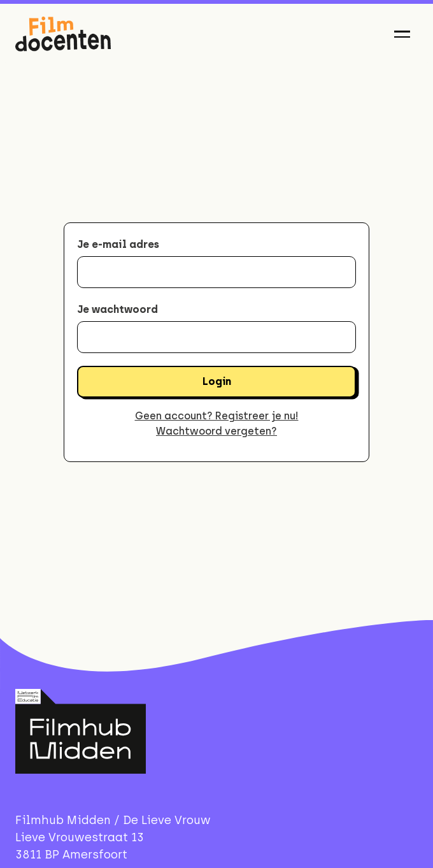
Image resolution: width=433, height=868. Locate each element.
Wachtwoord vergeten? (216, 431)
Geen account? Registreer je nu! (217, 416)
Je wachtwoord (117, 309)
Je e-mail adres (118, 244)
